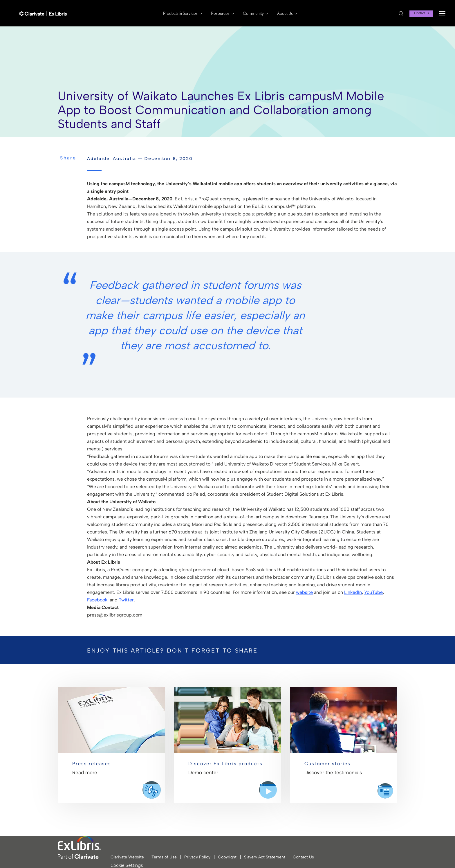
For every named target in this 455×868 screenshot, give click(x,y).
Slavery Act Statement (265, 857)
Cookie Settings (127, 866)
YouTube (373, 592)
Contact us (421, 13)
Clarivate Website (127, 857)
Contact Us (303, 857)
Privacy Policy (197, 857)
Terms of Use (164, 857)
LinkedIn (353, 592)
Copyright (227, 857)
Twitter (126, 600)
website (304, 592)
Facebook (97, 600)
